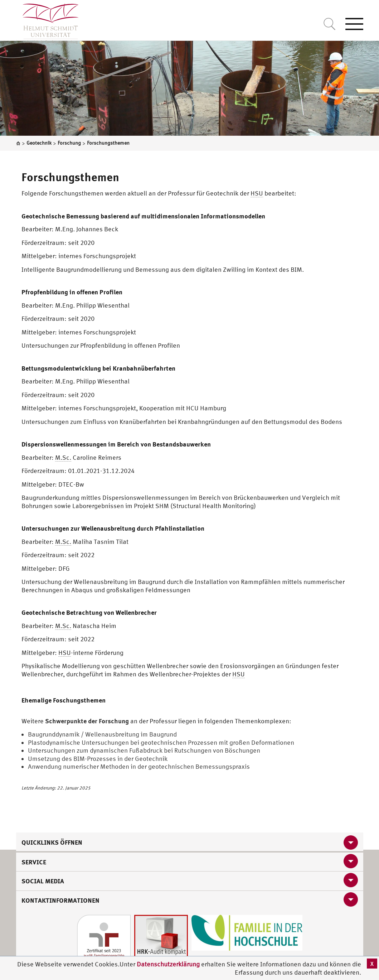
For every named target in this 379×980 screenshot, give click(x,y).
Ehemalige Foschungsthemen (64, 700)
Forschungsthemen (70, 177)
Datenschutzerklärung (168, 964)
